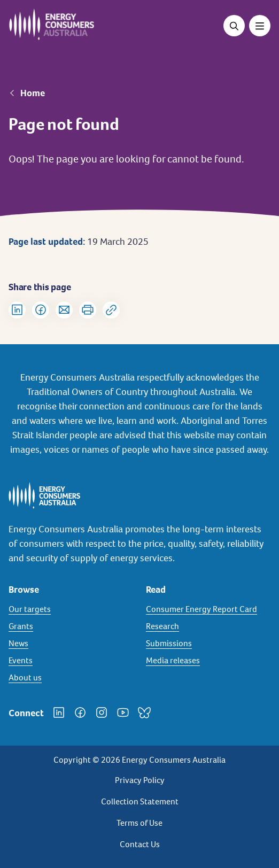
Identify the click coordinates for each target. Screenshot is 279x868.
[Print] (88, 310)
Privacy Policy (140, 780)
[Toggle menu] (260, 26)
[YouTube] (123, 712)
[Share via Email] (64, 310)
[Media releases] (208, 661)
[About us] (71, 678)
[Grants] (71, 626)
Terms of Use (139, 823)
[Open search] (234, 26)
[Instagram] (102, 712)
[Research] (208, 626)
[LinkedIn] (59, 712)
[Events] (71, 661)
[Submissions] (208, 644)
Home (33, 93)
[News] (71, 644)
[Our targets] (71, 609)
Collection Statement (140, 801)
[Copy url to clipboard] (111, 310)
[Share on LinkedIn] (17, 310)
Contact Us (140, 844)
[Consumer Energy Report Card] (208, 609)
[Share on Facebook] (41, 310)
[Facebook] (80, 712)
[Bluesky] (144, 712)
